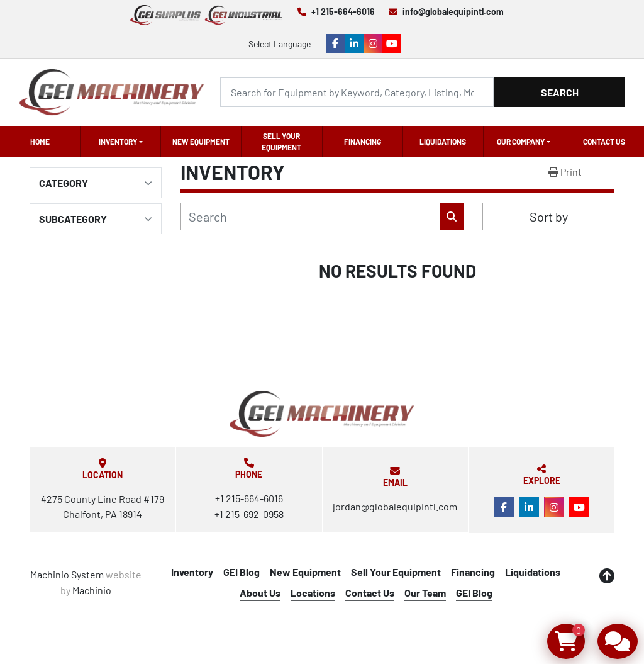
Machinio (92, 590)
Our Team (425, 593)
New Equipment (201, 142)
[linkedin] (354, 43)
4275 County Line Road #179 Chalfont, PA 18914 (103, 506)
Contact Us (604, 142)
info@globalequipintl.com (453, 12)
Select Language (280, 44)
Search (560, 92)
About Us (260, 593)
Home (40, 142)
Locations (313, 593)
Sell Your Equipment (281, 142)
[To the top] (607, 576)
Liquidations (443, 142)
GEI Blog (241, 572)
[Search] (357, 92)
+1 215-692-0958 (249, 514)
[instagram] (373, 43)
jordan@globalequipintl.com (395, 506)
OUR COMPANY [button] (521, 142)
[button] (120, 142)
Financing (363, 142)
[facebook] (335, 43)
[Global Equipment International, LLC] (322, 414)
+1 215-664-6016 (343, 12)
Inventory (118, 142)
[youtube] (392, 43)
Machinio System (67, 574)
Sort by (549, 217)
